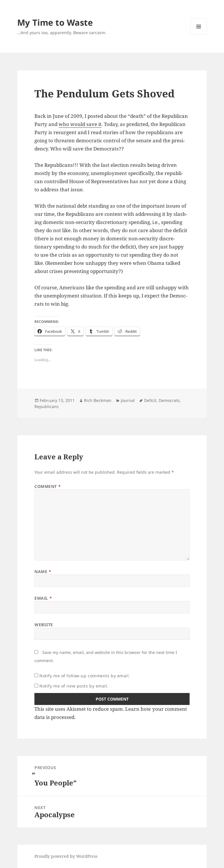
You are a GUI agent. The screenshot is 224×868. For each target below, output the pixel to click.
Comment (48, 486)
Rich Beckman (98, 400)
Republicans (47, 406)
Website (44, 625)
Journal (128, 400)
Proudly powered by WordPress (66, 856)
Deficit (150, 400)
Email (43, 598)
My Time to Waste (55, 22)
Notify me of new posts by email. (74, 686)
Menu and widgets (199, 35)
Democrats (169, 400)
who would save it (80, 124)
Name (43, 572)
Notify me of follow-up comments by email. (85, 676)
